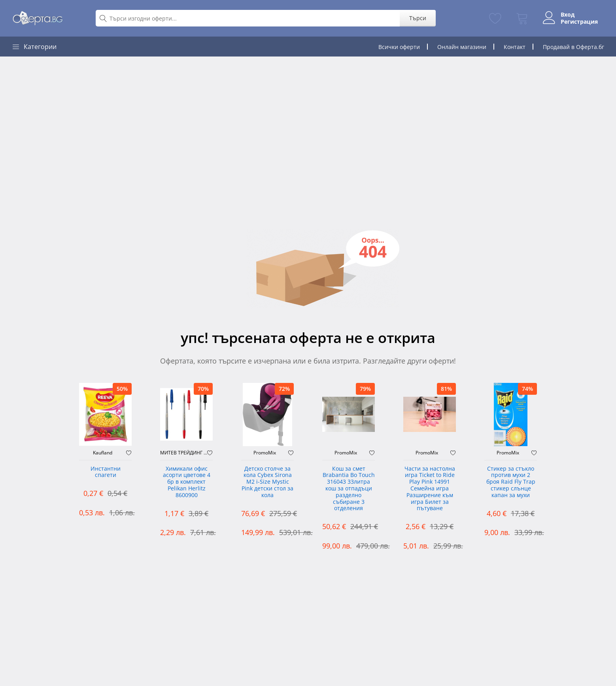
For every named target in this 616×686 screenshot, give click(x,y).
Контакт (515, 47)
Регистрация (579, 22)
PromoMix (265, 453)
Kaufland (103, 453)
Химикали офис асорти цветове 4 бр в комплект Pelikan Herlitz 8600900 (187, 482)
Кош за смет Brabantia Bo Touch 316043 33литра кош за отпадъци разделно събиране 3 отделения (349, 489)
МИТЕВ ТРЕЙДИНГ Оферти (184, 453)
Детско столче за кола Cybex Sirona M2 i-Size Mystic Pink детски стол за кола (267, 482)
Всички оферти (399, 47)
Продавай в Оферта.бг (573, 47)
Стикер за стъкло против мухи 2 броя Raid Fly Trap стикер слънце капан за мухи (511, 482)
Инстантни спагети (106, 472)
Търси (418, 18)
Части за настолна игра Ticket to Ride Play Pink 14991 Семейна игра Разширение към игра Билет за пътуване (430, 489)
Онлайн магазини (462, 47)
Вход (568, 15)
